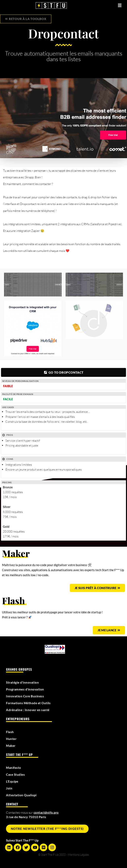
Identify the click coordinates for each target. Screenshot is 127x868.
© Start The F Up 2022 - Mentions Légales (64, 855)
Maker (11, 746)
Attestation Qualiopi (21, 795)
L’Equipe (12, 781)
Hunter (11, 739)
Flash (10, 732)
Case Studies (15, 774)
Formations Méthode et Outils (28, 703)
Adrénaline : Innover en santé (28, 710)
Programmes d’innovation (25, 689)
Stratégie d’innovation (22, 682)
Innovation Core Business (25, 696)
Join (9, 788)
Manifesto (14, 768)
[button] (113, 5)
